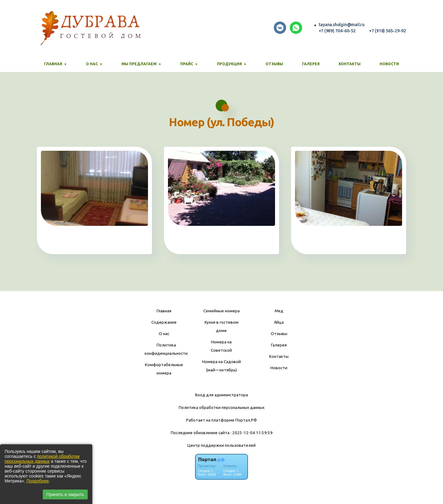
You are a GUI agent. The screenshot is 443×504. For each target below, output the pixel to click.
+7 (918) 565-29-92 (388, 31)
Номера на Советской (221, 346)
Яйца (279, 322)
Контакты (350, 64)
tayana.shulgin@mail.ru (342, 25)
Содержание (164, 322)
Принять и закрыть (65, 494)
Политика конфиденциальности (166, 349)
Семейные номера (221, 311)
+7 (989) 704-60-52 (337, 31)
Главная (164, 311)
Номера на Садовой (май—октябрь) (221, 366)
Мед (279, 311)
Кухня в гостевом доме (221, 326)
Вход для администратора (221, 395)
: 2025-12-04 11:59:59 (251, 433)
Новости (389, 64)
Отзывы (274, 64)
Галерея (311, 64)
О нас (164, 334)
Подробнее (38, 481)
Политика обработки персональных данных (222, 407)
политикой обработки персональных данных (42, 459)
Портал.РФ (246, 420)
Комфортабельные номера (164, 369)
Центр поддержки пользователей (221, 445)
